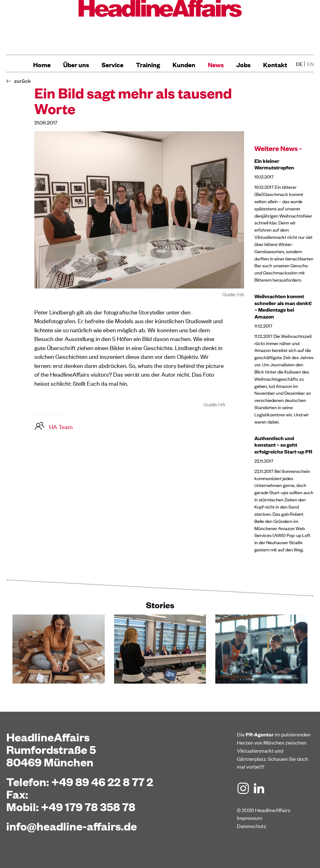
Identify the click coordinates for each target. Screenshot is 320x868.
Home (42, 65)
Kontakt (275, 65)
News (216, 65)
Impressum (250, 818)
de (299, 64)
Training (148, 65)
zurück (22, 81)
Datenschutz (252, 826)
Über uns (76, 65)
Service (112, 65)
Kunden (184, 65)
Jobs (243, 65)
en (310, 64)
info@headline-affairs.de (72, 826)
